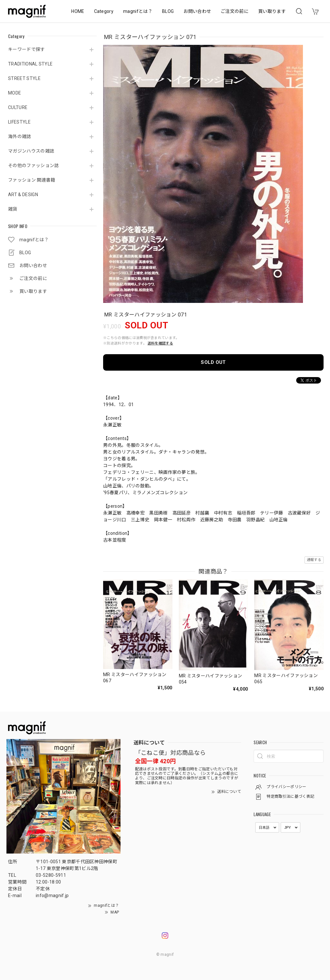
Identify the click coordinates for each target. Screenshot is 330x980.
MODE (15, 93)
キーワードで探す (27, 49)
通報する (314, 560)
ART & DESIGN (23, 195)
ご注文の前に (235, 11)
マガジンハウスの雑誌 (31, 151)
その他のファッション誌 (34, 165)
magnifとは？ (138, 11)
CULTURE (18, 107)
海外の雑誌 (20, 136)
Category (104, 11)
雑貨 (13, 209)
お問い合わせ (197, 11)
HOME (78, 11)
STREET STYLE (24, 78)
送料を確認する (160, 343)
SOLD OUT (213, 362)
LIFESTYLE (19, 122)
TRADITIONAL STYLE (30, 64)
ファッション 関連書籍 (32, 180)
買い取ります (272, 11)
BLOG (168, 11)
